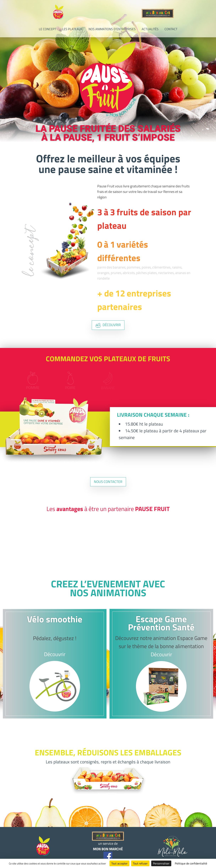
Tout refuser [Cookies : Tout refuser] (140, 863)
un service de (108, 842)
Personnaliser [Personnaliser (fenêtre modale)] (161, 863)
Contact (171, 29)
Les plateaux (72, 29)
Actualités (150, 29)
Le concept (47, 29)
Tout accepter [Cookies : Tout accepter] (119, 863)
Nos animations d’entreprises (112, 29)
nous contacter (108, 482)
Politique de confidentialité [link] (191, 863)
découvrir (108, 325)
